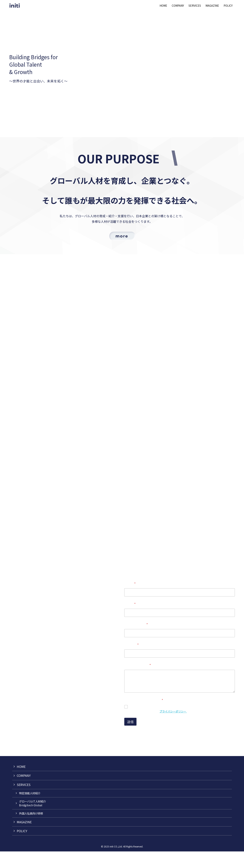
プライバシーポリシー (173, 728)
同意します (138, 724)
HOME (21, 783)
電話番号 (131, 661)
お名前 (130, 600)
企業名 (130, 621)
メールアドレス (136, 641)
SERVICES (24, 801)
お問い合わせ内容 (138, 682)
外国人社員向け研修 (31, 830)
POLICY (22, 847)
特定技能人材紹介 (30, 810)
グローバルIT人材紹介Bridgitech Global (33, 820)
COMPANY (24, 792)
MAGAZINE (24, 838)
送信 (130, 738)
